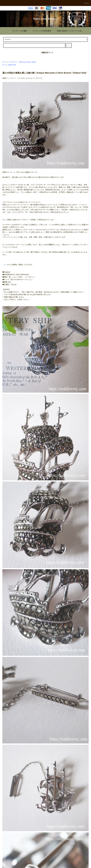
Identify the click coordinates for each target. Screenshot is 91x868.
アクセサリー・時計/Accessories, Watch (22, 62)
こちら (5, 265)
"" (18, 31)
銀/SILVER (12, 65)
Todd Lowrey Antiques (46, 19)
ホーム (5, 62)
